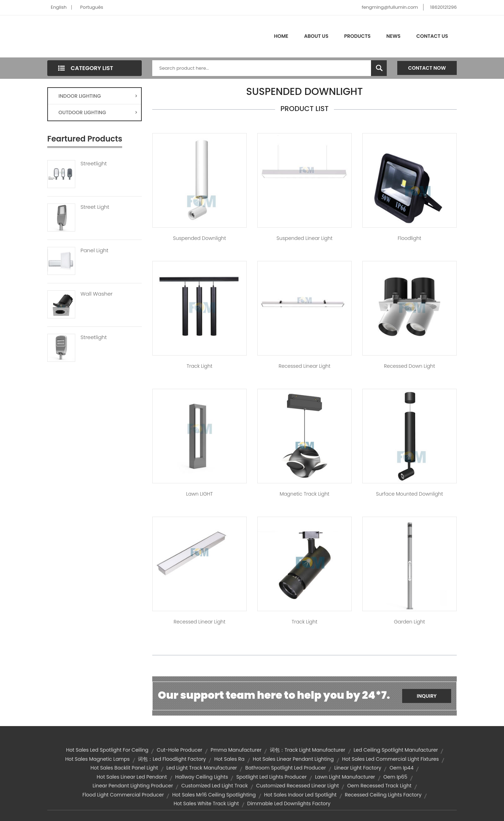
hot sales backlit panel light (124, 768)
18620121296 (443, 7)
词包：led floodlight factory (172, 759)
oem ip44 (401, 768)
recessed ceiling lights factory (383, 795)
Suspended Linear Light (304, 238)
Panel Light (94, 250)
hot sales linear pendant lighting (293, 759)
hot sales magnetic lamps (97, 759)
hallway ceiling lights (202, 777)
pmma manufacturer (236, 750)
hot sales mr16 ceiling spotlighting (214, 795)
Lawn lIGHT (199, 494)
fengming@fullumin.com (390, 7)
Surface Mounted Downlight (409, 494)
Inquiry (427, 696)
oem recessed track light (379, 786)
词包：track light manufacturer (308, 750)
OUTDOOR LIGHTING (98, 112)
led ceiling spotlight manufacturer (396, 750)
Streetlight (94, 164)
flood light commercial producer (123, 795)
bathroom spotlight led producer (286, 768)
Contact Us (432, 36)
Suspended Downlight (199, 238)
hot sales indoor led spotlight (300, 795)
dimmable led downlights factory (289, 803)
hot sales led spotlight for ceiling (107, 750)
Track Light (199, 366)
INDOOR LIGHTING (98, 96)
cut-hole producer (180, 750)
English (59, 7)
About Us (316, 36)
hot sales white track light (206, 803)
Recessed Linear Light (304, 366)
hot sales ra (229, 759)
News (394, 36)
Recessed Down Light (409, 366)
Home (281, 36)
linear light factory (358, 768)
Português (92, 7)
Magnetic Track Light (304, 494)
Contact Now (427, 68)
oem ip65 (395, 777)
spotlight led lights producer (271, 777)
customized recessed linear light (298, 786)
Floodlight (409, 238)
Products (357, 36)
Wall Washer (97, 294)
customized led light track (215, 786)
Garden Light (410, 622)
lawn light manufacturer (345, 777)
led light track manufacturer (202, 768)
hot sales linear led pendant (132, 777)
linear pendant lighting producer (133, 786)
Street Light (95, 207)
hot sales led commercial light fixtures (390, 759)
